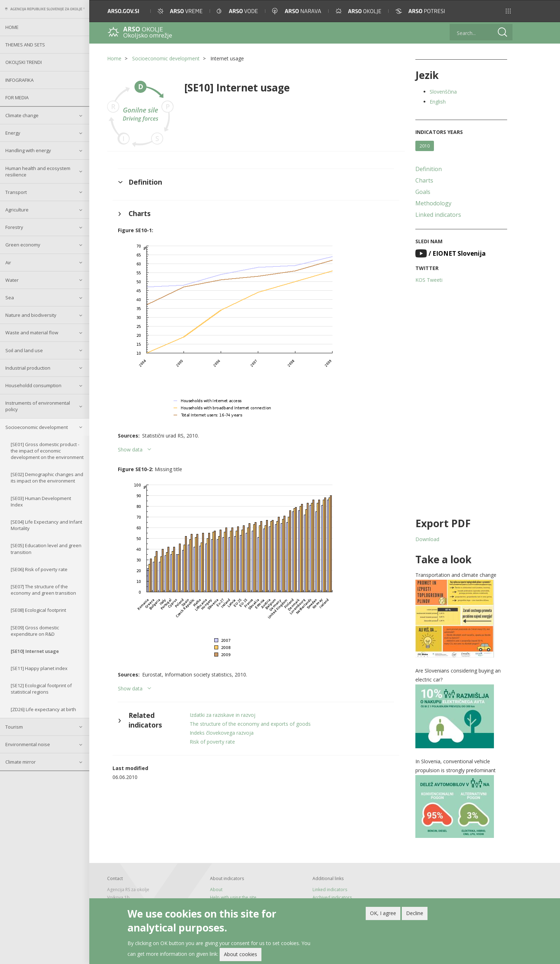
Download (427, 539)
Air (8, 263)
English (438, 102)
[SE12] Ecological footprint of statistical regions (41, 689)
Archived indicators (332, 897)
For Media (17, 98)
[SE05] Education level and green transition (46, 549)
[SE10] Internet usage (35, 651)
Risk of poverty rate (212, 742)
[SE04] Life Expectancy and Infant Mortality (46, 525)
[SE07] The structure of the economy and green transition (43, 590)
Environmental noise (28, 744)
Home (12, 27)
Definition (429, 169)
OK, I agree (383, 913)
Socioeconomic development (37, 427)
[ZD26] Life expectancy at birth (43, 709)
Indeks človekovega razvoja (222, 733)
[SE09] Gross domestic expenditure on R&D (35, 631)
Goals (423, 192)
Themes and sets (25, 45)
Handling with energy (28, 150)
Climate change (22, 115)
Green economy (23, 245)
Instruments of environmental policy (38, 406)
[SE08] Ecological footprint (38, 610)
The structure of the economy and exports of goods (250, 724)
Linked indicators (438, 215)
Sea (10, 298)
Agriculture (17, 210)
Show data (130, 449)
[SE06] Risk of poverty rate (39, 569)
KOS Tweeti (429, 280)
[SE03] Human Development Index (41, 501)
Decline (415, 913)
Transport (16, 192)
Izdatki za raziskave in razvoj (222, 715)
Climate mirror (21, 762)
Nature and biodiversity (31, 315)
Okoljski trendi (24, 62)
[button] (508, 11)
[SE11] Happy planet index (39, 668)
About (216, 890)
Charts (424, 180)
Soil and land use (24, 350)
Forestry (14, 227)
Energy (13, 133)
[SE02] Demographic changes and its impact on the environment (47, 478)
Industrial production (28, 368)
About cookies (241, 954)
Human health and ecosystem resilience (38, 171)
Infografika (19, 80)
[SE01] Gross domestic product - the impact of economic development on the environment (47, 451)
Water (12, 280)
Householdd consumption (33, 385)
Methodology (433, 203)
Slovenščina (443, 92)
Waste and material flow (32, 333)
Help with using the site (233, 897)
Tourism (14, 727)
